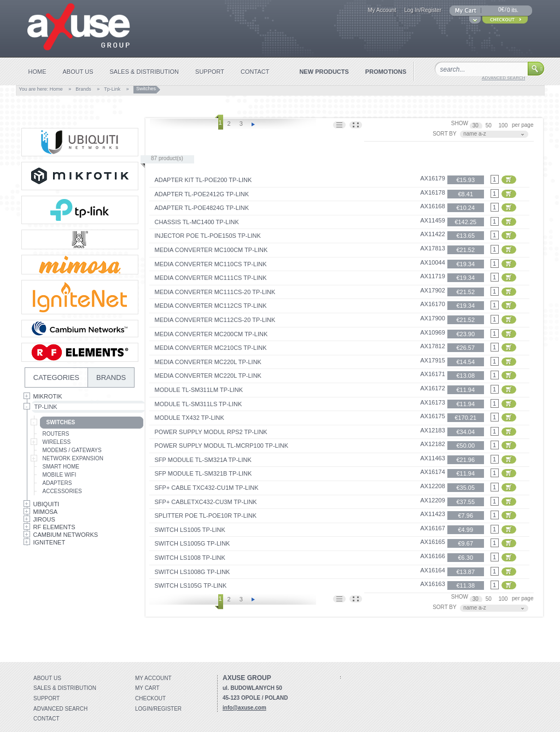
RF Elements (54, 527)
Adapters (57, 483)
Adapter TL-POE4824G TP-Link (202, 208)
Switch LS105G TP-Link (191, 585)
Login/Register (158, 709)
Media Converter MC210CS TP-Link (211, 348)
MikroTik (48, 396)
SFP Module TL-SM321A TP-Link (203, 460)
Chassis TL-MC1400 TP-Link (197, 222)
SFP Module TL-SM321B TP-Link (203, 473)
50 (489, 125)
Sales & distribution (65, 688)
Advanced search (60, 709)
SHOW (460, 123)
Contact (46, 719)
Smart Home (61, 467)
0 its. (513, 10)
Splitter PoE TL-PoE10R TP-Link (206, 516)
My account (153, 678)
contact (255, 72)
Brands (83, 89)
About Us (47, 678)
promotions (386, 72)
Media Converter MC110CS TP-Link (211, 264)
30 (476, 125)
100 (504, 125)
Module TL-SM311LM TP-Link (199, 390)
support (210, 72)
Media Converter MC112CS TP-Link (211, 306)
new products (324, 72)
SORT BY (445, 134)
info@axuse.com (244, 708)
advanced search (503, 78)
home (37, 72)
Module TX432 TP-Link (189, 418)
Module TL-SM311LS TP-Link (199, 404)
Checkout (150, 698)
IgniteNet (49, 542)
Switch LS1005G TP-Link (192, 543)
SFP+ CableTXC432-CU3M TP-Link (206, 502)
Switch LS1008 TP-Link (190, 558)
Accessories (62, 491)
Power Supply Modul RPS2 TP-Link (211, 432)
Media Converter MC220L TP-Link (208, 362)
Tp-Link (112, 89)
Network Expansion (73, 458)
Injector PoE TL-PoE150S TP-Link (208, 236)
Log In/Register (423, 10)
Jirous (44, 519)
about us (78, 72)
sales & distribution (145, 72)
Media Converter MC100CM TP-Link (211, 250)
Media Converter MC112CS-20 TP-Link (215, 320)
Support (46, 698)
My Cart (147, 688)
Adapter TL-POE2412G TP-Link (202, 194)
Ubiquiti (46, 504)
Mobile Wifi (60, 475)
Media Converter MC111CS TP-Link (211, 278)
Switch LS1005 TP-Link (190, 530)
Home (56, 89)
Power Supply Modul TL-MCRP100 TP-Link (222, 446)
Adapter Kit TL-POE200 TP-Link (203, 180)
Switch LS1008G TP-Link (192, 572)
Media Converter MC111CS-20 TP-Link (215, 292)
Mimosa (46, 512)
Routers (56, 434)
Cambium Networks (66, 535)
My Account (382, 10)
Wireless (57, 442)
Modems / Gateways (72, 450)
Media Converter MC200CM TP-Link (211, 334)
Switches (61, 422)
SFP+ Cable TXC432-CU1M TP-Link (207, 488)
